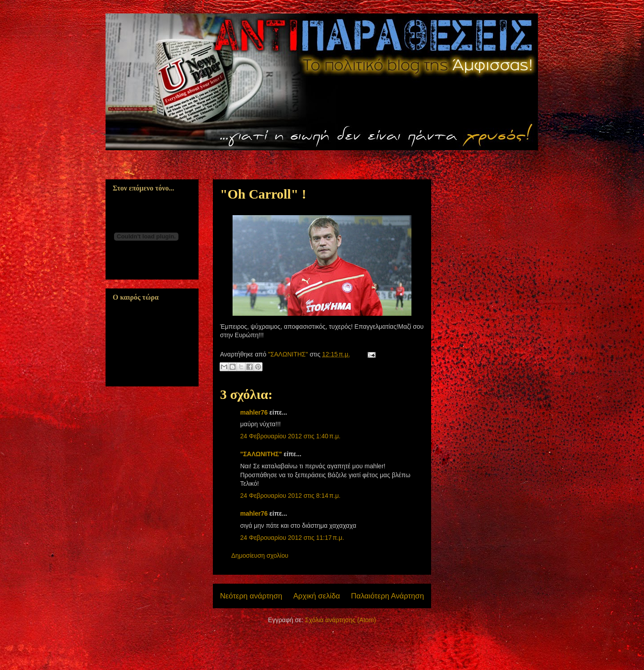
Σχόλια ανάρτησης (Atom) (341, 620)
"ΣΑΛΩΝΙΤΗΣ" (261, 454)
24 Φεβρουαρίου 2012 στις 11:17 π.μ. (292, 538)
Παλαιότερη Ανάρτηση (388, 596)
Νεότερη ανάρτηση (251, 596)
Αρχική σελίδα (317, 596)
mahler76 (254, 412)
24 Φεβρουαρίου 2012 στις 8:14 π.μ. (290, 496)
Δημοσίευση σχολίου (260, 556)
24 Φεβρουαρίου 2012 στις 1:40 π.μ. (290, 436)
